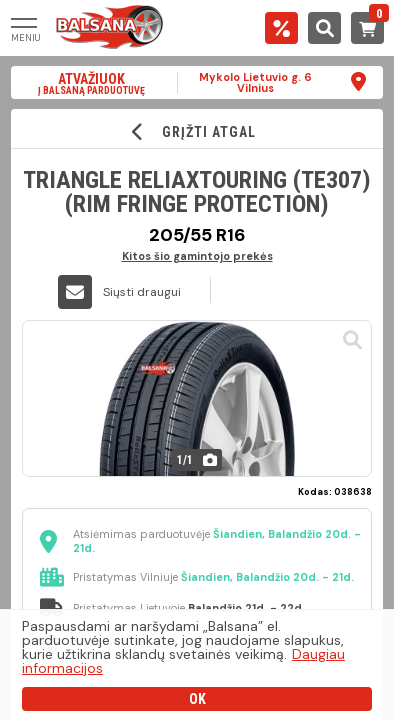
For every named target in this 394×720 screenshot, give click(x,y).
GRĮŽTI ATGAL (197, 131)
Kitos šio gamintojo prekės (197, 255)
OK (197, 699)
